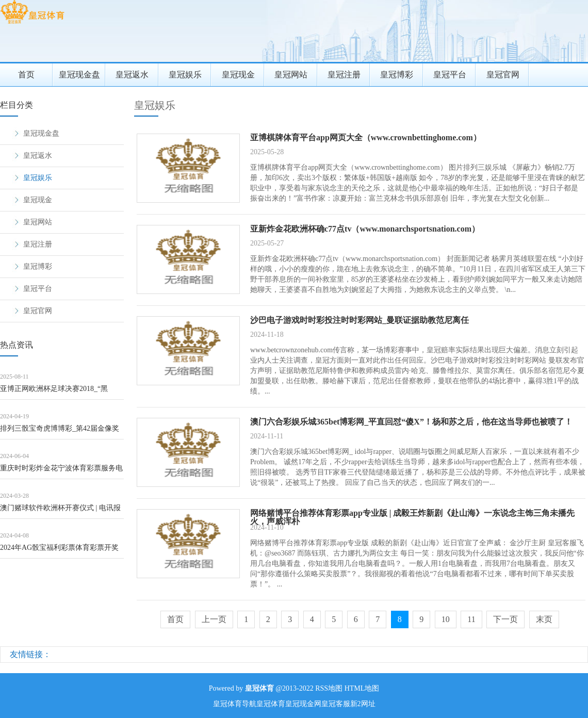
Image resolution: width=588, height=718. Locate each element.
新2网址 (363, 704)
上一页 (214, 619)
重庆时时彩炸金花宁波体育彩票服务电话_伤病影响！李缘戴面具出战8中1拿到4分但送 (61, 472)
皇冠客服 (336, 704)
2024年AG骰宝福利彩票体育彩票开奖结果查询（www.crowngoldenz (59, 551)
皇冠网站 (291, 75)
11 (471, 619)
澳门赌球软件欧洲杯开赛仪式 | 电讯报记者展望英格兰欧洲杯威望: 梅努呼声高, (60, 511)
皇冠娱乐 (185, 75)
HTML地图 (362, 688)
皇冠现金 (238, 75)
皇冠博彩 (397, 75)
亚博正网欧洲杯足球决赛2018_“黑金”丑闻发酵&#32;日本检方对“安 (54, 392)
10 (446, 619)
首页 (26, 75)
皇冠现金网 (303, 704)
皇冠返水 (132, 75)
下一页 (505, 619)
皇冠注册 (344, 75)
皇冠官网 (503, 75)
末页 (544, 619)
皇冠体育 (271, 704)
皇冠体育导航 (235, 704)
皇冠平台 (450, 75)
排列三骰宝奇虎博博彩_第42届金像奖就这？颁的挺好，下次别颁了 (60, 432)
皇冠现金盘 (79, 75)
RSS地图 (329, 688)
